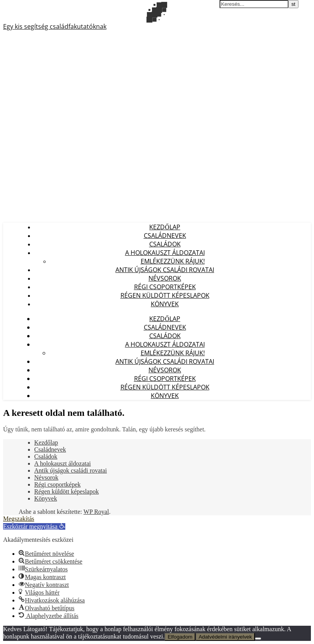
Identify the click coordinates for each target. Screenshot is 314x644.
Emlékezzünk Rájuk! (173, 261)
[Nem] (258, 639)
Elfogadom (180, 637)
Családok (165, 244)
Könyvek (165, 304)
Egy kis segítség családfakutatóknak (55, 26)
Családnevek (165, 236)
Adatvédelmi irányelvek (225, 637)
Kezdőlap (165, 227)
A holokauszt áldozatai (165, 253)
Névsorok (165, 278)
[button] (34, 526)
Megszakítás (19, 519)
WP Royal (96, 512)
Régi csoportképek (165, 287)
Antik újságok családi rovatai (165, 270)
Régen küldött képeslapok (165, 295)
